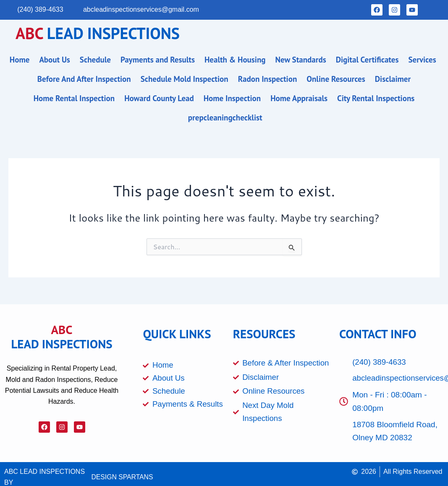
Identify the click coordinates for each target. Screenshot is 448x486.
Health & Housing (235, 60)
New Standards (301, 60)
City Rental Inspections (376, 98)
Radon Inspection (268, 79)
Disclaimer (393, 79)
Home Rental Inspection (74, 98)
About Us (54, 60)
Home (20, 60)
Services (422, 60)
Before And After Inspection (84, 79)
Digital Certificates (367, 60)
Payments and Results (158, 60)
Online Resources (336, 79)
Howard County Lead (159, 98)
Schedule (95, 60)
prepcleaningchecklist (225, 118)
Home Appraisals (299, 98)
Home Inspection (232, 98)
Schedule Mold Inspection (185, 79)
